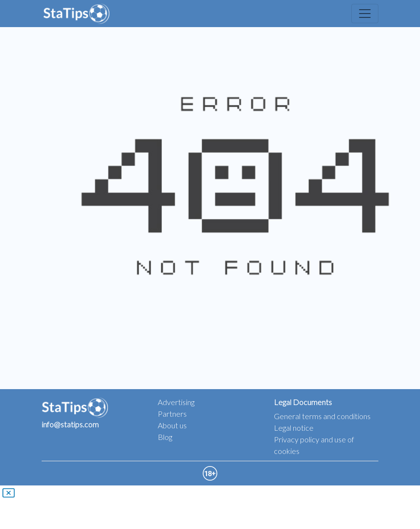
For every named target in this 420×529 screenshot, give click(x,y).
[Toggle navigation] (365, 14)
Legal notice (294, 428)
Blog (165, 437)
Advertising (176, 402)
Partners (172, 414)
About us (172, 425)
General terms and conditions (322, 416)
